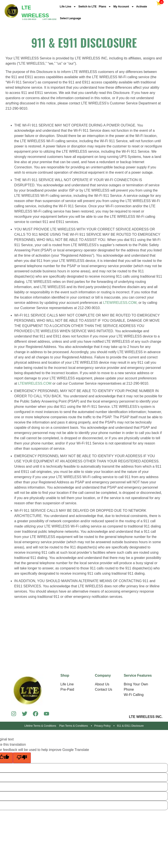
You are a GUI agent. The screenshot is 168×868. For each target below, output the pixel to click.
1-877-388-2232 (49, 19)
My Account (129, 7)
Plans (109, 7)
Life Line (69, 7)
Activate (148, 7)
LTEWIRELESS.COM (120, 304)
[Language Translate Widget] (77, 19)
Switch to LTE (90, 7)
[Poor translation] (22, 759)
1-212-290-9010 (29, 19)
